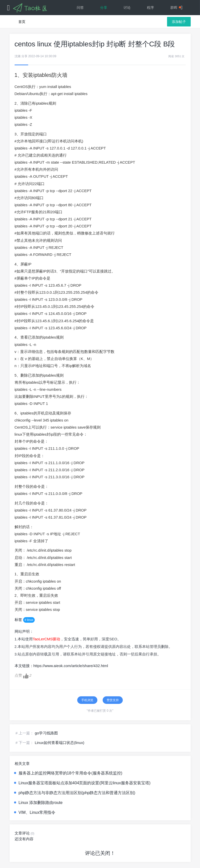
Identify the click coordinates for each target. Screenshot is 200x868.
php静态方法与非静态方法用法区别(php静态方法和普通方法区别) (77, 793)
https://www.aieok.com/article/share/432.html (71, 666)
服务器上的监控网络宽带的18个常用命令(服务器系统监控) (70, 773)
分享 (104, 8)
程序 (150, 8)
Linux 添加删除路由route (41, 803)
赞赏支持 (113, 700)
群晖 (176, 8)
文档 (127, 23)
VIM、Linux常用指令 (37, 812)
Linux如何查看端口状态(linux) (59, 743)
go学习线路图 (46, 733)
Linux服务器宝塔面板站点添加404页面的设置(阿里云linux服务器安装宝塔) (85, 783)
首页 (22, 22)
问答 (80, 8)
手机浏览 (87, 700)
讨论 (127, 8)
